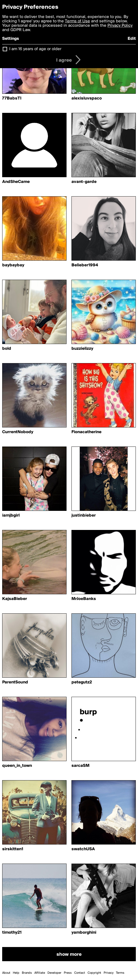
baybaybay (13, 265)
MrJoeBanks (84, 599)
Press (68, 973)
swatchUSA (83, 849)
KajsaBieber (15, 599)
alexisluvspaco (87, 98)
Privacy (109, 973)
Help (16, 973)
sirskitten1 (13, 849)
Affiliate (40, 973)
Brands (27, 973)
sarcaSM (80, 766)
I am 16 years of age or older (35, 49)
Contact (80, 973)
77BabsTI (12, 98)
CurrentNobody (18, 432)
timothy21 (12, 933)
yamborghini (84, 933)
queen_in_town (17, 766)
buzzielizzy (82, 349)
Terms (120, 973)
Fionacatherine (86, 432)
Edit (132, 39)
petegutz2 (82, 682)
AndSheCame (16, 182)
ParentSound (15, 682)
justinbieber (84, 515)
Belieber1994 (85, 265)
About (6, 973)
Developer (54, 973)
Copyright (94, 973)
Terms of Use (77, 21)
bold (7, 349)
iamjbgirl (11, 515)
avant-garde (84, 182)
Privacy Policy (120, 26)
